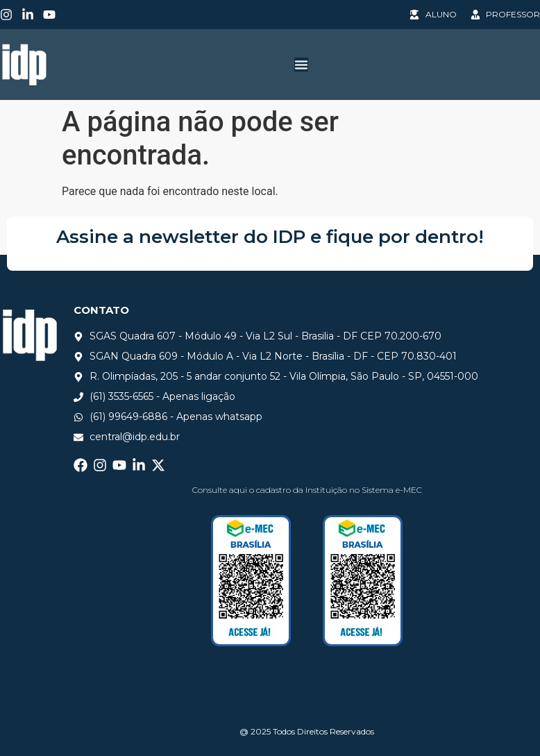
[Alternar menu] (301, 65)
